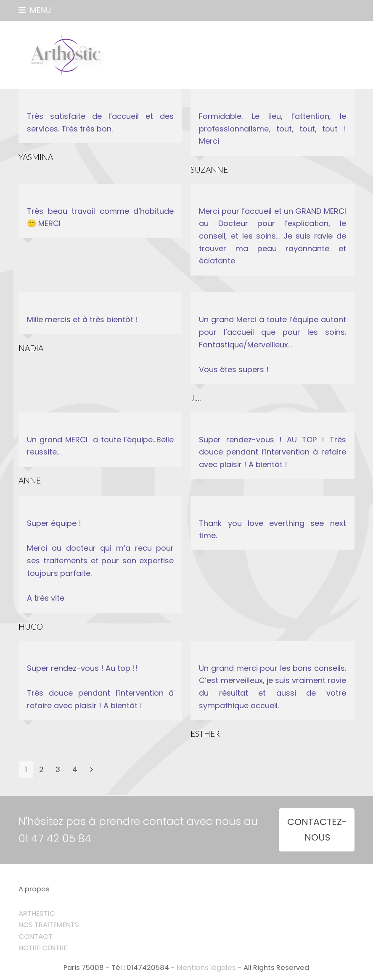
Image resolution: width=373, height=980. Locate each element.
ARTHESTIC (37, 913)
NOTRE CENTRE (43, 948)
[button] (35, 10)
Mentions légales (206, 968)
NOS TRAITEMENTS (49, 925)
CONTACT (36, 937)
